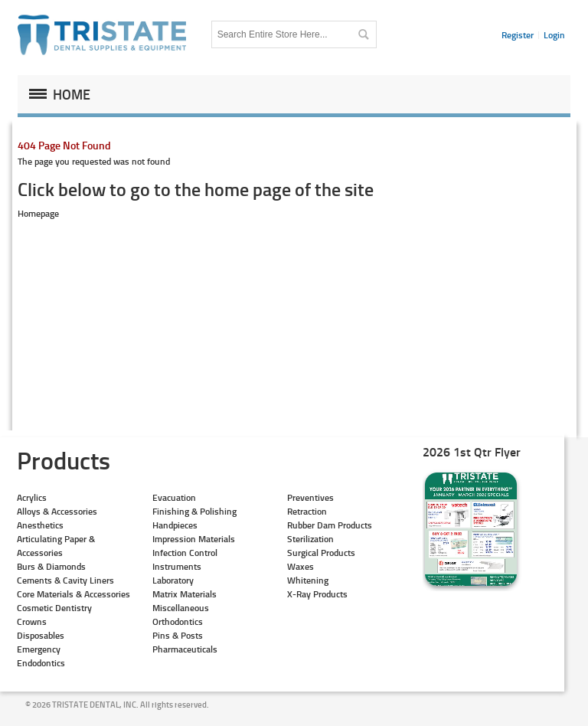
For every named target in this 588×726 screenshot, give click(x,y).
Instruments (177, 566)
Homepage (38, 213)
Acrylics (32, 497)
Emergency (39, 649)
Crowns (32, 621)
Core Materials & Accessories (73, 594)
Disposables (41, 635)
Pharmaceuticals (185, 649)
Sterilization (310, 539)
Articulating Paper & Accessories (56, 546)
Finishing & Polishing (194, 511)
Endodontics (41, 663)
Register (518, 35)
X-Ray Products (317, 594)
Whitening (308, 580)
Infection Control (185, 553)
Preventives (310, 497)
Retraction (307, 511)
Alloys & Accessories (57, 511)
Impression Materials (194, 539)
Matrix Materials (185, 594)
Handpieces (175, 525)
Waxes (301, 566)
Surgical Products (321, 553)
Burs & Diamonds (51, 566)
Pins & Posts (178, 635)
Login (554, 35)
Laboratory (173, 580)
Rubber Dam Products (330, 525)
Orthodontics (178, 621)
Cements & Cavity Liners (65, 580)
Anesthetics (40, 525)
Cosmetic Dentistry (54, 608)
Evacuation (174, 497)
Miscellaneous (181, 608)
